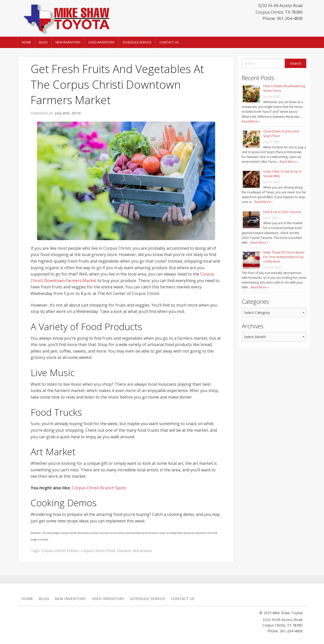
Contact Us (169, 42)
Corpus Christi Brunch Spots (99, 488)
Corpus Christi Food (98, 550)
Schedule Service (137, 42)
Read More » (251, 121)
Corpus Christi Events (60, 550)
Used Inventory (102, 42)
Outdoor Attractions (135, 550)
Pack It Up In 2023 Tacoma (282, 212)
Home (26, 42)
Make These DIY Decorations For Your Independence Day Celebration (284, 257)
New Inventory (68, 42)
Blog (43, 42)
